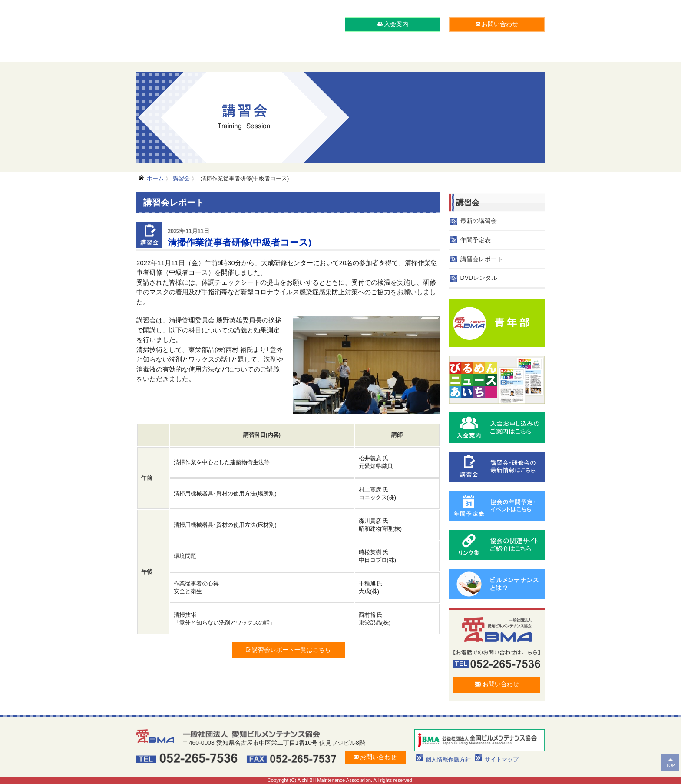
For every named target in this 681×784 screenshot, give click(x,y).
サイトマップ (502, 759)
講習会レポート (482, 259)
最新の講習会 (479, 221)
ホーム (155, 178)
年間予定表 (476, 240)
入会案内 (393, 24)
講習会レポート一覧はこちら (289, 650)
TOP (671, 765)
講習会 (181, 178)
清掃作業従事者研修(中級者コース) (244, 178)
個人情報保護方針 (448, 759)
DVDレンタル (479, 278)
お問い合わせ (497, 24)
